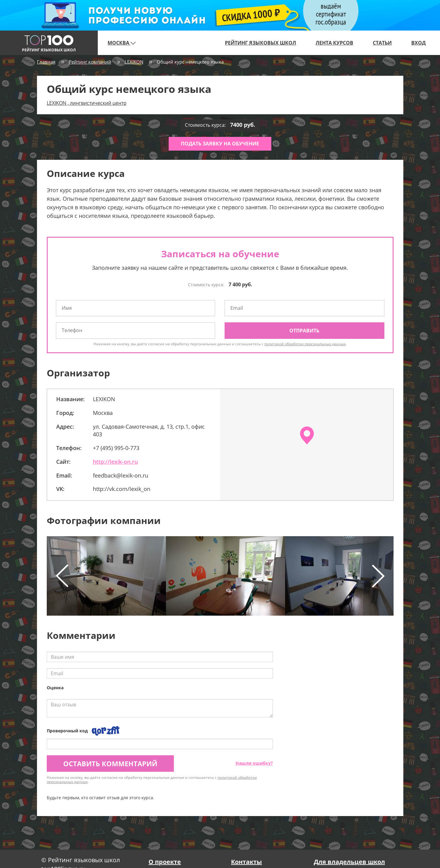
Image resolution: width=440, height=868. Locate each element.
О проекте (165, 862)
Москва (122, 43)
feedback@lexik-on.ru (121, 475)
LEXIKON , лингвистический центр (87, 103)
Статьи (382, 43)
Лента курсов (334, 43)
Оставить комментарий (110, 764)
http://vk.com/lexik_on (122, 489)
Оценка (55, 688)
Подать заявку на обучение (220, 144)
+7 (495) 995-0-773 (116, 448)
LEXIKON (134, 62)
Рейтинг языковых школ (260, 43)
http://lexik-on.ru (115, 462)
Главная (46, 62)
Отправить (304, 331)
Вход (418, 43)
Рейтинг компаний (90, 62)
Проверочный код (67, 731)
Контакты (246, 862)
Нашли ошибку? (254, 763)
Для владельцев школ (349, 862)
